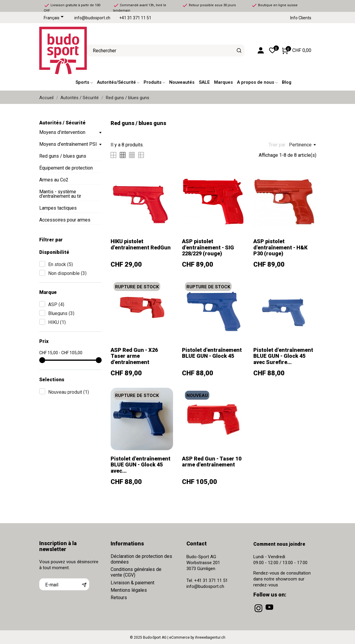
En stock (61, 264)
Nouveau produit (69, 392)
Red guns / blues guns (63, 156)
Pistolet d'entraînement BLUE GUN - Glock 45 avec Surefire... (283, 356)
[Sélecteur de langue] (55, 18)
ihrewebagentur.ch (210, 637)
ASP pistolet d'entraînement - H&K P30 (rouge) (280, 247)
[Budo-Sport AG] (59, 50)
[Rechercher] (239, 50)
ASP (56, 304)
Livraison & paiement (132, 583)
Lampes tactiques (58, 208)
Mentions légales (129, 590)
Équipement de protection (66, 168)
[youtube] (270, 612)
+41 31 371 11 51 (135, 18)
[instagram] (259, 612)
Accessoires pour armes (65, 220)
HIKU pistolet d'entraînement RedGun (141, 244)
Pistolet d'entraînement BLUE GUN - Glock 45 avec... (140, 465)
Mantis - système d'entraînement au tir (60, 194)
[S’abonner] (84, 584)
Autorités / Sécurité (62, 123)
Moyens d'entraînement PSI (68, 144)
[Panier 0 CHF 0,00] (297, 50)
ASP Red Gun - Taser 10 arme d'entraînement (212, 462)
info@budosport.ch (92, 18)
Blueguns (61, 313)
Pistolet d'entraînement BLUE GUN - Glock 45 (212, 353)
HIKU (57, 322)
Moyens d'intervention (62, 132)
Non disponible (67, 273)
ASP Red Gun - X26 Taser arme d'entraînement (134, 356)
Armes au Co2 (54, 180)
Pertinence (302, 145)
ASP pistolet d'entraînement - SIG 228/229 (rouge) (208, 247)
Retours (119, 598)
